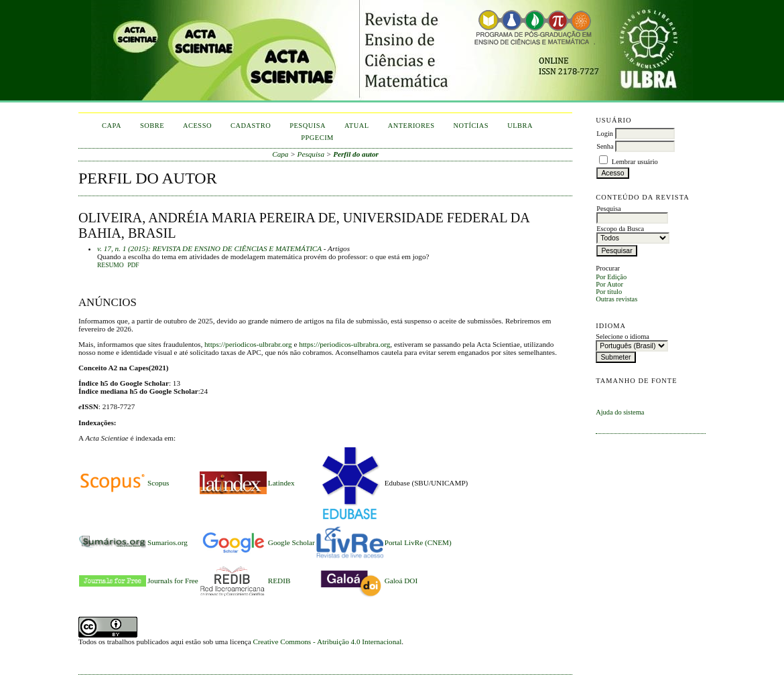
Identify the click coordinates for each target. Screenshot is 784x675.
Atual (357, 126)
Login (605, 134)
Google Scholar (291, 542)
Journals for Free (173, 581)
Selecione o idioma (623, 336)
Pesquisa (308, 126)
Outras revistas (616, 299)
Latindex (281, 483)
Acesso (197, 126)
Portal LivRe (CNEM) (418, 542)
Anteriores (411, 126)
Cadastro (251, 126)
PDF (133, 265)
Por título (609, 292)
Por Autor (609, 284)
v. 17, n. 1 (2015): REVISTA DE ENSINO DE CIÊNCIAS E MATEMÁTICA (209, 248)
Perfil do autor (356, 154)
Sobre (152, 126)
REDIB (279, 581)
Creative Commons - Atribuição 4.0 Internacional (328, 642)
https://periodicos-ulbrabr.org (248, 344)
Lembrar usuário (635, 162)
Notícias (471, 126)
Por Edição (611, 277)
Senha (605, 146)
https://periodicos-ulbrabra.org (344, 344)
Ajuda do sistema (620, 412)
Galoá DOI (401, 581)
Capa (112, 126)
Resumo (111, 265)
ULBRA (520, 126)
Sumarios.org (168, 542)
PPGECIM (317, 138)
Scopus (158, 483)
